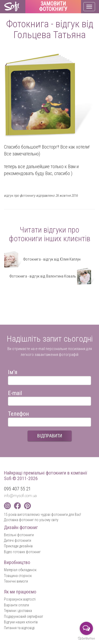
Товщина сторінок (18, 576)
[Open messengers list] (86, 628)
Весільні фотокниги (19, 535)
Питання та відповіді (19, 628)
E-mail (15, 392)
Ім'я (13, 371)
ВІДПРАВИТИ (50, 436)
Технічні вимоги (16, 581)
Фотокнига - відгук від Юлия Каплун (42, 259)
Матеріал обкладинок (20, 570)
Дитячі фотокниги (18, 540)
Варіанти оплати (16, 605)
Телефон (18, 413)
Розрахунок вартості (20, 599)
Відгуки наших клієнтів (21, 622)
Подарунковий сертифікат (23, 616)
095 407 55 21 (17, 489)
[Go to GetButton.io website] (86, 639)
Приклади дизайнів (18, 546)
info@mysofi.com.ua (20, 496)
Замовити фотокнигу (53, 7)
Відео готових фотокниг (22, 552)
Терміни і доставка (18, 611)
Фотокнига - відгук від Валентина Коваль (52, 276)
